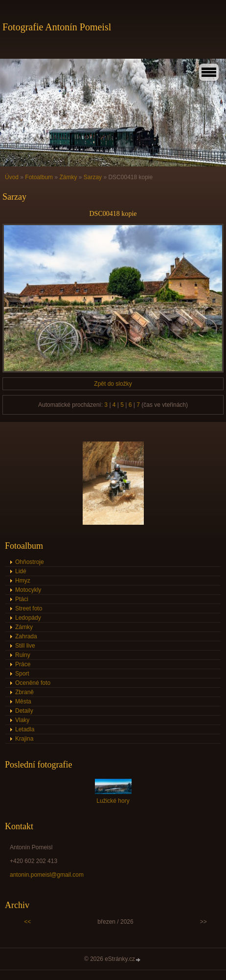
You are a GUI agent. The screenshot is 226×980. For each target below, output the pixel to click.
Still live (25, 646)
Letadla (25, 729)
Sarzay (93, 177)
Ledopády (28, 618)
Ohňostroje (30, 562)
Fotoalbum (39, 177)
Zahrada (26, 636)
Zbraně (24, 692)
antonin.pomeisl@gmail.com (47, 875)
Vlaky (22, 720)
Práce (23, 664)
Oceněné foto (33, 683)
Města (23, 701)
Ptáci (22, 599)
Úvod (12, 177)
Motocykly (28, 590)
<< (27, 922)
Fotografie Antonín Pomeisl (57, 27)
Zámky (68, 177)
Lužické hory (113, 801)
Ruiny (23, 655)
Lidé (21, 571)
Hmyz (23, 581)
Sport (22, 674)
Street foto (29, 608)
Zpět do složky (113, 384)
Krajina (24, 739)
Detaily (24, 711)
